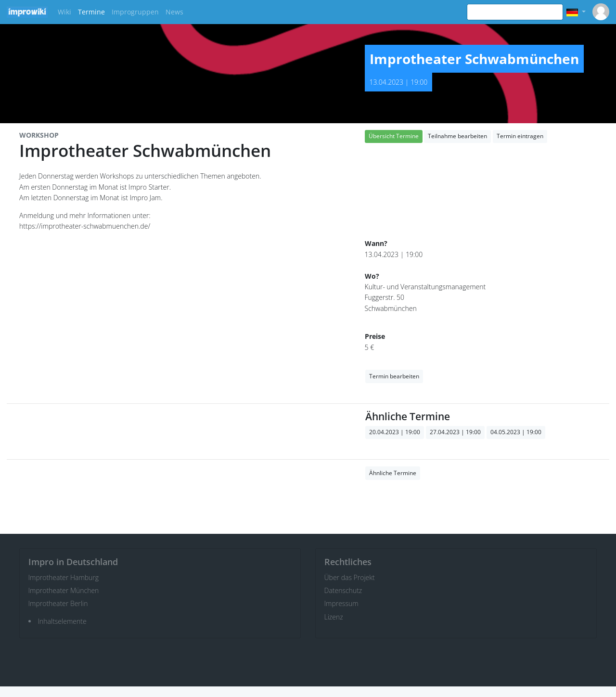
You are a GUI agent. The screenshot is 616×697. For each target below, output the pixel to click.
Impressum (341, 603)
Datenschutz (343, 590)
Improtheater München (64, 590)
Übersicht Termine (394, 136)
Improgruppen (135, 12)
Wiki (64, 12)
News (174, 12)
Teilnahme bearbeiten (457, 136)
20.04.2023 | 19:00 (395, 432)
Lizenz (334, 617)
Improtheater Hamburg (64, 577)
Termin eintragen (520, 136)
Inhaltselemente (62, 621)
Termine (91, 12)
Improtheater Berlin (58, 603)
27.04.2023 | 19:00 (455, 432)
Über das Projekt (350, 577)
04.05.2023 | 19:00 (516, 432)
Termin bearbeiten (394, 376)
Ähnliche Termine (393, 473)
